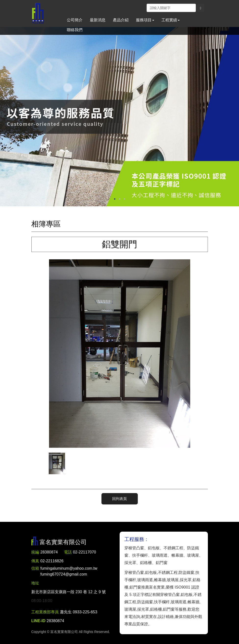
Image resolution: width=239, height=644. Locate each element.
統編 (35, 552)
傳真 (35, 561)
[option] (119, 117)
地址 (35, 583)
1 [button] (115, 199)
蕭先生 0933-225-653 (79, 612)
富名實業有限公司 (38, 13)
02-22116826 (52, 561)
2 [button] (120, 199)
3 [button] (125, 199)
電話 (68, 552)
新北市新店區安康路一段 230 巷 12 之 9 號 (69, 592)
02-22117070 (85, 552)
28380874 (49, 552)
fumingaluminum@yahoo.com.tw (69, 572)
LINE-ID (38, 621)
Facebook (143, 8)
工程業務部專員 (45, 612)
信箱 (35, 568)
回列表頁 (120, 499)
